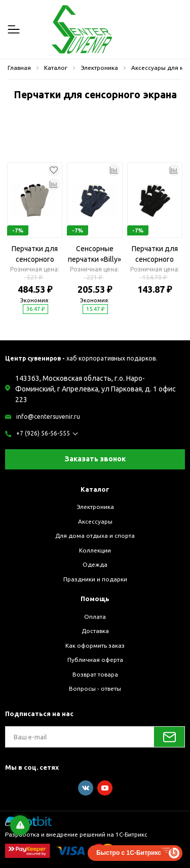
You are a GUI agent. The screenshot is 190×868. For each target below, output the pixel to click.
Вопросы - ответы (95, 688)
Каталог (95, 489)
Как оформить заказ (95, 645)
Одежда (95, 564)
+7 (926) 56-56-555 (43, 433)
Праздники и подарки (95, 579)
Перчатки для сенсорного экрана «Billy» (155, 255)
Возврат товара (95, 674)
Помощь (95, 599)
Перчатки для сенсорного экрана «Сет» (35, 255)
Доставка (95, 631)
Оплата (95, 617)
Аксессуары (95, 521)
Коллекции (95, 550)
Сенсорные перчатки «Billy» (94, 254)
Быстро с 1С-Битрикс (129, 853)
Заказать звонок (95, 459)
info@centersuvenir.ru (48, 417)
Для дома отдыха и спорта (95, 536)
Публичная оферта (95, 660)
